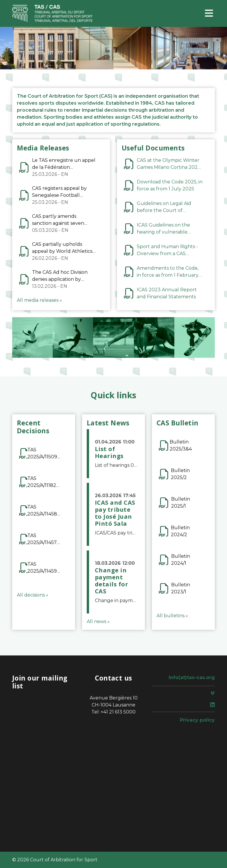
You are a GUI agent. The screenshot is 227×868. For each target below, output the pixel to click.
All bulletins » (172, 616)
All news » (98, 621)
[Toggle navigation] (209, 14)
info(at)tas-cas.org (192, 677)
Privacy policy (197, 720)
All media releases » (39, 300)
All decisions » (33, 595)
